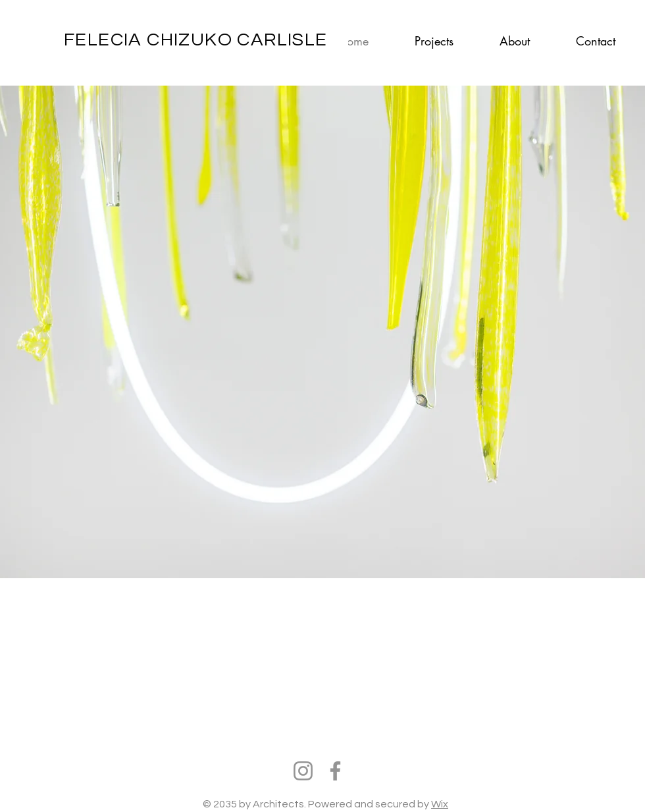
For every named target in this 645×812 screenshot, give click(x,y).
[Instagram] (303, 771)
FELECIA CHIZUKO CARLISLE (196, 40)
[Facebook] (335, 771)
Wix (440, 804)
